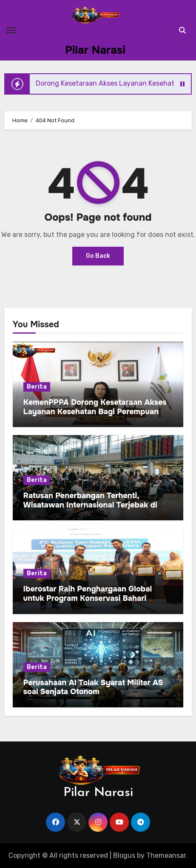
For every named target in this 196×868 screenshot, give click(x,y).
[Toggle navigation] (11, 30)
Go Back (98, 256)
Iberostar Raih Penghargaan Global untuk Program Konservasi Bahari (88, 594)
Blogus (124, 855)
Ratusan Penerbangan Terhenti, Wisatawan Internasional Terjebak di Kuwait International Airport (90, 505)
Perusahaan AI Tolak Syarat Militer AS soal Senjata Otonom (93, 687)
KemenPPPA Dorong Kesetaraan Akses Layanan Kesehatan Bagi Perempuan (95, 407)
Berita (37, 387)
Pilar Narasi (95, 50)
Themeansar (166, 855)
